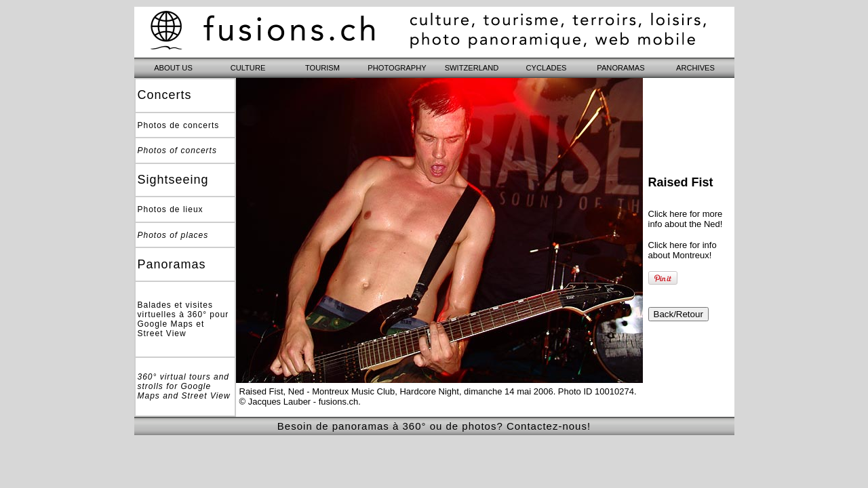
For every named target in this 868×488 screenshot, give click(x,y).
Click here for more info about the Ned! (686, 219)
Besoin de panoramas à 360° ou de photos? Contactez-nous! (434, 426)
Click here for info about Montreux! (683, 250)
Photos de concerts (179, 125)
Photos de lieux (171, 209)
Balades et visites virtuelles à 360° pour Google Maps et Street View (183, 319)
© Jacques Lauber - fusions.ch (299, 402)
